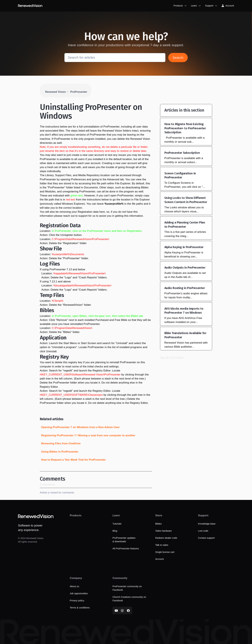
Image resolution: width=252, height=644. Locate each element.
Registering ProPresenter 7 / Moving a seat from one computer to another (88, 435)
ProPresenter (79, 92)
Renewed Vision (55, 92)
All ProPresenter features (126, 549)
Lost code (203, 531)
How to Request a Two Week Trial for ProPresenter (73, 460)
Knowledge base (207, 524)
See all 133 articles (172, 358)
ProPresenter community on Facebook (127, 588)
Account (160, 559)
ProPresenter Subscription (182, 153)
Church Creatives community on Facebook (129, 599)
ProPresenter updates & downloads (124, 540)
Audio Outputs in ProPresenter (185, 268)
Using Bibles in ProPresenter (60, 452)
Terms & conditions (80, 608)
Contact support (206, 538)
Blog (115, 531)
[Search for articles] (115, 58)
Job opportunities (79, 593)
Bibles (158, 524)
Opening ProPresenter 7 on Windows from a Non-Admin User (80, 427)
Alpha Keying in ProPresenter (184, 247)
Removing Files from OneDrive (61, 443)
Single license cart (165, 552)
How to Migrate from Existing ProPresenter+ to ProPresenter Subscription (185, 128)
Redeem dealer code (166, 538)
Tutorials (117, 524)
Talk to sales (162, 545)
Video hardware (164, 531)
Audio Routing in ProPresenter (185, 288)
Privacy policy (77, 601)
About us (74, 586)
